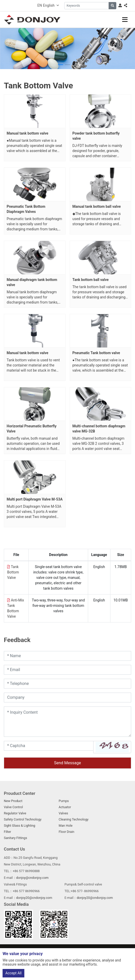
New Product (13, 801)
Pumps (64, 801)
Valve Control (13, 807)
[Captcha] (49, 746)
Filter (7, 832)
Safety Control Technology (23, 819)
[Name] (67, 656)
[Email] (67, 670)
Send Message (67, 763)
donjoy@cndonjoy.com (32, 878)
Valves (63, 813)
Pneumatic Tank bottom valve (96, 353)
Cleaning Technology (74, 819)
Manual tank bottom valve (27, 133)
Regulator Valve (15, 813)
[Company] (67, 698)
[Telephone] (67, 684)
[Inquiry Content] (67, 722)
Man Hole (66, 826)
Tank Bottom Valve (13, 572)
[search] (112, 6)
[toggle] (125, 20)
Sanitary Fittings (15, 838)
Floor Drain (66, 832)
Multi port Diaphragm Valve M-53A (35, 499)
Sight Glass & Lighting (19, 826)
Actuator (65, 807)
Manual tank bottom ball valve (97, 206)
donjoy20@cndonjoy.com (34, 898)
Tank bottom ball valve (91, 280)
